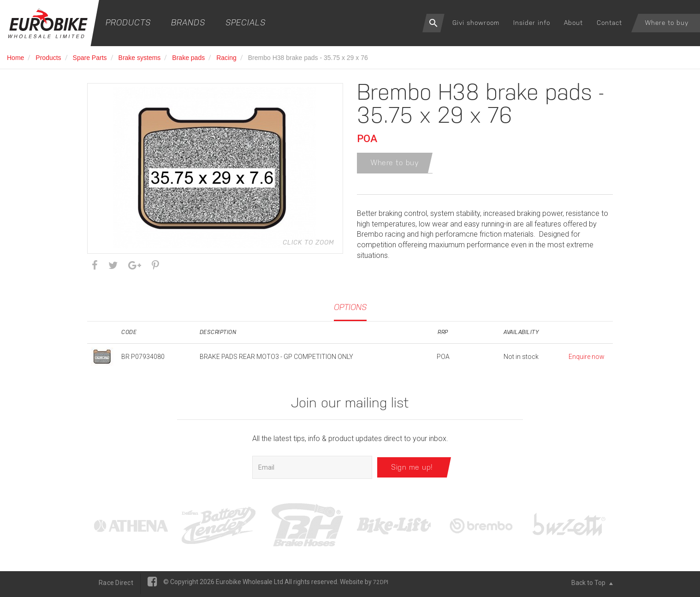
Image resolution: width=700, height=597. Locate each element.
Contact (609, 23)
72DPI (381, 585)
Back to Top (592, 585)
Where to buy (667, 23)
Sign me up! (412, 470)
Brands (188, 22)
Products (128, 22)
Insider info (532, 23)
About (573, 23)
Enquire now (587, 359)
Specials (246, 22)
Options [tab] (350, 309)
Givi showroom (476, 23)
